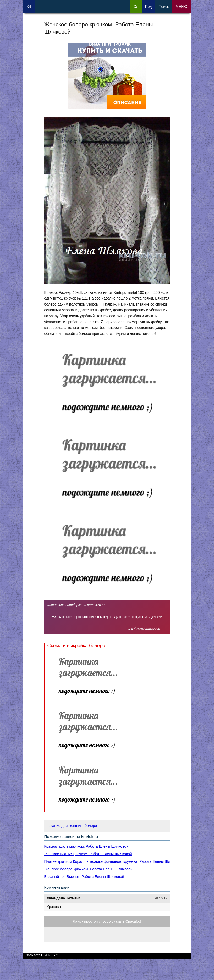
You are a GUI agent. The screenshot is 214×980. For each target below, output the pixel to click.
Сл (136, 7)
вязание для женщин (64, 826)
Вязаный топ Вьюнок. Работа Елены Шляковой (84, 877)
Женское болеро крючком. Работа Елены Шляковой (88, 869)
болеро (91, 826)
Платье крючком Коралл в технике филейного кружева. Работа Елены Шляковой (113, 861)
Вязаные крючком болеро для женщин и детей (107, 617)
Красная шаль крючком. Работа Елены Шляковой (86, 846)
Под (149, 7)
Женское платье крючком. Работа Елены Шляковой (88, 854)
